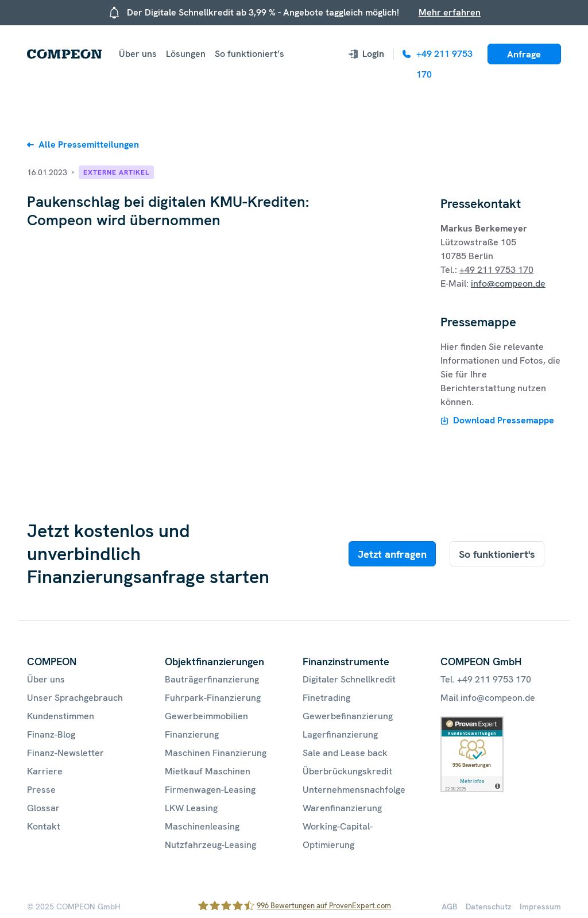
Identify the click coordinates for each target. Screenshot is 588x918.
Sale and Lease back (345, 753)
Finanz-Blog (51, 734)
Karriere (45, 771)
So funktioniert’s (249, 54)
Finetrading (326, 698)
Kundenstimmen (61, 716)
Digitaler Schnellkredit (349, 679)
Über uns (138, 54)
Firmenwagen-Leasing (210, 790)
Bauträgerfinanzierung (212, 679)
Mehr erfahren (450, 12)
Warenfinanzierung (342, 808)
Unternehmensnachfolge (354, 790)
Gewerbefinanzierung (348, 716)
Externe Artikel (116, 172)
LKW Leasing (191, 808)
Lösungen (186, 54)
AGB (450, 907)
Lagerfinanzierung (340, 734)
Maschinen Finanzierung (216, 753)
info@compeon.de (508, 283)
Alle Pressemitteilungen (89, 144)
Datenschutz (489, 907)
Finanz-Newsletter (65, 753)
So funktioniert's (497, 554)
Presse (41, 790)
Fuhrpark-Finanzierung (213, 698)
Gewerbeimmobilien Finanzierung (206, 725)
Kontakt (44, 826)
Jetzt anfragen (392, 554)
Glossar (43, 808)
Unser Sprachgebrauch (75, 698)
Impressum (540, 907)
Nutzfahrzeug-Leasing (210, 845)
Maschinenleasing (202, 826)
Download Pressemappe (504, 420)
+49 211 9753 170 (496, 270)
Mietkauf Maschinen (208, 771)
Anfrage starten (524, 56)
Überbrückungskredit (347, 771)
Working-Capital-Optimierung (338, 836)
